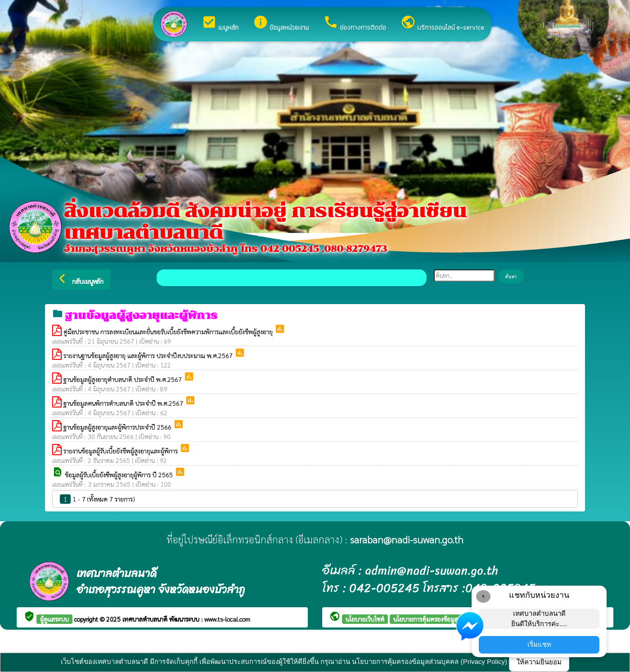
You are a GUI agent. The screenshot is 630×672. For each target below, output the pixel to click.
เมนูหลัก (220, 23)
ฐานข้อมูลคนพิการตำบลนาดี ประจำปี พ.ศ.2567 (124, 403)
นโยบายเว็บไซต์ (365, 619)
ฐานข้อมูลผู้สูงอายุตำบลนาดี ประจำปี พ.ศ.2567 (124, 379)
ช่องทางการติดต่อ (355, 23)
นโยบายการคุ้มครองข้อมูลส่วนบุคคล (439, 619)
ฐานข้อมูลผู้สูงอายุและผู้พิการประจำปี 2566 (118, 427)
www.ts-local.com (227, 619)
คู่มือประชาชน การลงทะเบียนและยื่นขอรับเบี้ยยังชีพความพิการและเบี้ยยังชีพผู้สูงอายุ (169, 332)
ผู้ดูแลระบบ (54, 619)
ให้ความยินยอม (539, 662)
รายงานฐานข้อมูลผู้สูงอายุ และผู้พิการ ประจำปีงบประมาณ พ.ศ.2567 (149, 355)
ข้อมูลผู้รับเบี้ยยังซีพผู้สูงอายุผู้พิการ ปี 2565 (120, 475)
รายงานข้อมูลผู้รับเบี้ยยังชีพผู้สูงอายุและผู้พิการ (121, 451)
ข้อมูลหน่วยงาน (281, 23)
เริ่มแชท (539, 644)
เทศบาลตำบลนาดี (146, 619)
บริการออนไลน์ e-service (442, 23)
